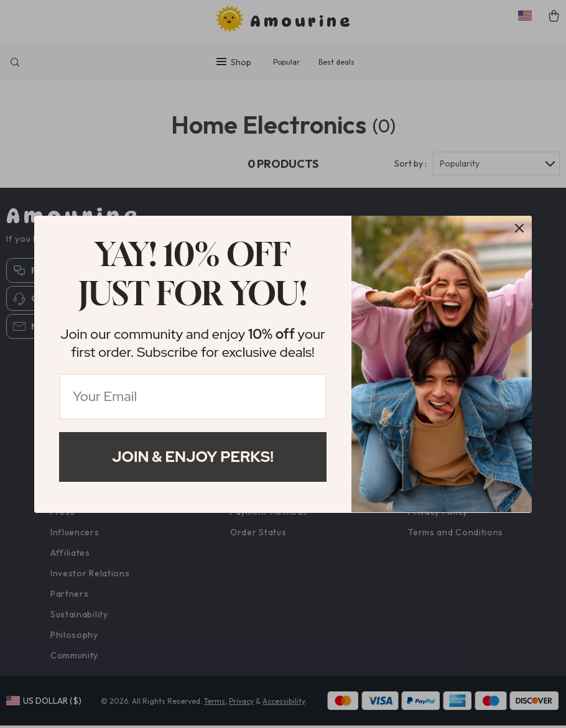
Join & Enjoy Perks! (193, 457)
